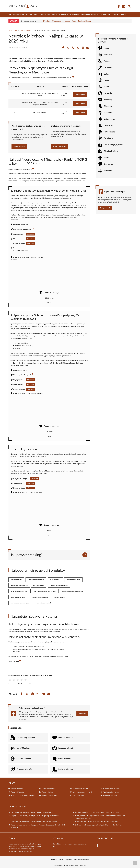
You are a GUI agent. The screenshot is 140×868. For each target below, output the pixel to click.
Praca (55, 14)
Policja (29, 14)
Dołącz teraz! (105, 208)
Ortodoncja (108, 138)
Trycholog (108, 170)
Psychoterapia (109, 132)
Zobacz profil (31, 234)
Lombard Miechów (48, 789)
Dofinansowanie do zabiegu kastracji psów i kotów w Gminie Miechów (100, 825)
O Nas (61, 860)
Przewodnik (106, 14)
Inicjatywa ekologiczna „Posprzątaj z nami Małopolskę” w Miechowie (35, 816)
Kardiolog (108, 100)
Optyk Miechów (65, 759)
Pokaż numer (30, 243)
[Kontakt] (124, 7)
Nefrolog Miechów (66, 738)
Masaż (106, 87)
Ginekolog (108, 106)
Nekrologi (75, 14)
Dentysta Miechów (110, 795)
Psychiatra (108, 55)
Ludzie (115, 14)
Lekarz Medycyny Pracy (113, 145)
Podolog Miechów (66, 769)
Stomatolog (108, 164)
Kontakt (54, 860)
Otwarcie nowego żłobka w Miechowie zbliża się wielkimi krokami (34, 821)
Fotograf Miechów (17, 792)
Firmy (36, 14)
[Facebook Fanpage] (118, 7)
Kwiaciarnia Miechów (80, 789)
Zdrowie (28, 30)
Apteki (106, 157)
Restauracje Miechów (49, 795)
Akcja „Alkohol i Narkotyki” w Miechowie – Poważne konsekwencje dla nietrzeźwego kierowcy (100, 817)
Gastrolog (108, 112)
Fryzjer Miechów (48, 792)
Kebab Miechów (78, 795)
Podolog (107, 61)
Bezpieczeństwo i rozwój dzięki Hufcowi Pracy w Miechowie (96, 821)
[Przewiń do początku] (135, 863)
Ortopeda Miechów (24, 769)
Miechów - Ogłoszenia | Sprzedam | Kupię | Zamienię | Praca (67, 21)
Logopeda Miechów (66, 748)
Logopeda (108, 93)
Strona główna (13, 30)
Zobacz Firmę (80, 94)
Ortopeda (108, 67)
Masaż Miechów (23, 748)
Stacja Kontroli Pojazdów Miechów (23, 795)
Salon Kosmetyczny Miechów (83, 792)
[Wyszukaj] (129, 6)
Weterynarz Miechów (111, 789)
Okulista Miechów (24, 759)
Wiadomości (19, 14)
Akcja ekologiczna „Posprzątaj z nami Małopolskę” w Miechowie (97, 812)
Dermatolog (109, 125)
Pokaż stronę (31, 239)
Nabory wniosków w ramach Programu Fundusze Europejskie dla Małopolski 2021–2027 (38, 826)
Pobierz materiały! (60, 146)
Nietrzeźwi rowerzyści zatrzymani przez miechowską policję (32, 812)
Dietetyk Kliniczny (111, 151)
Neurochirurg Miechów (26, 738)
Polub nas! (82, 713)
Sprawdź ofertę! (19, 146)
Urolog (107, 48)
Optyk (106, 74)
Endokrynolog (109, 119)
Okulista (107, 80)
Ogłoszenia (45, 14)
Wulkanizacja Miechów (111, 792)
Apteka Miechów (17, 789)
